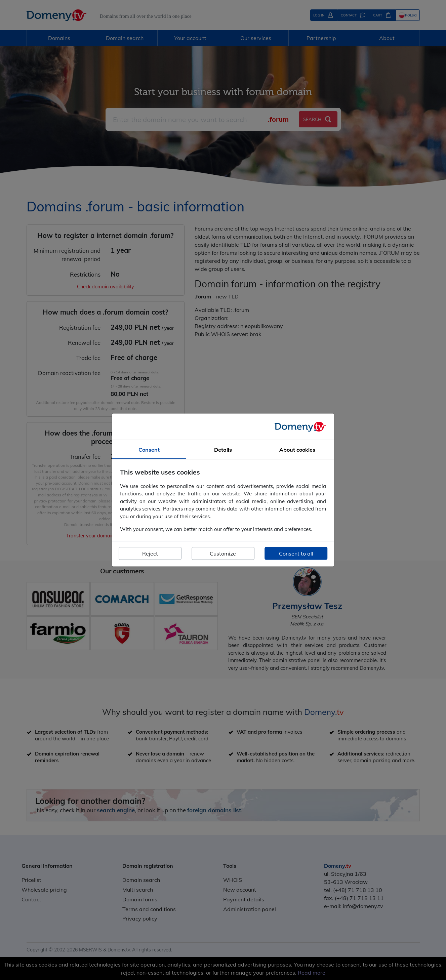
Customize (223, 553)
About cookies (297, 450)
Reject (150, 553)
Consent (149, 450)
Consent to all (296, 553)
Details (223, 450)
